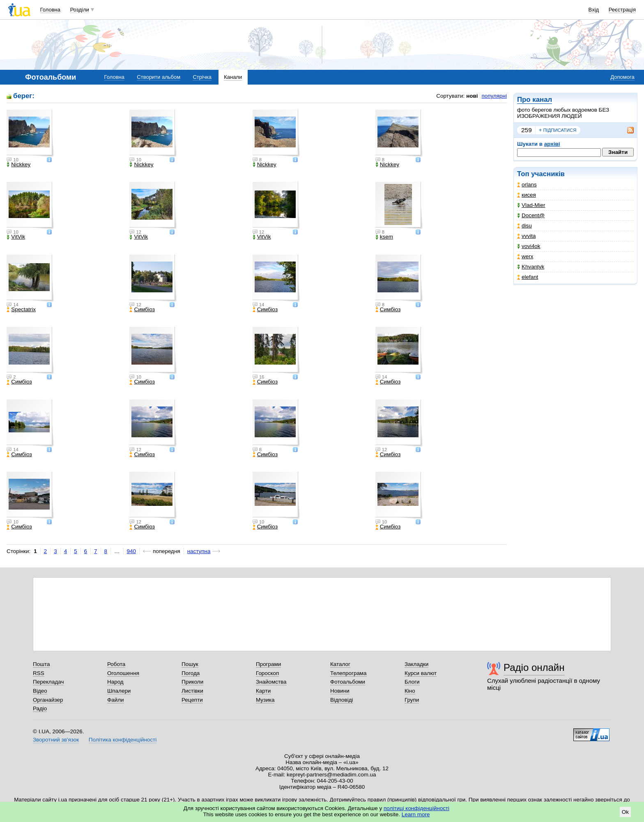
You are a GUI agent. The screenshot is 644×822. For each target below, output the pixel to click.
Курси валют (421, 673)
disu (524, 226)
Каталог (340, 664)
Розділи (80, 10)
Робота (116, 664)
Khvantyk (531, 267)
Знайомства (271, 682)
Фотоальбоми (348, 682)
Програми (268, 664)
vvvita (526, 236)
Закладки (416, 664)
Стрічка (202, 77)
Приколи (192, 682)
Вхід (594, 10)
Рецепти (192, 700)
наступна (199, 551)
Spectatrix (21, 310)
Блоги (412, 682)
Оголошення (123, 673)
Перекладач (48, 682)
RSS (39, 673)
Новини (340, 691)
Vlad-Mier (531, 205)
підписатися (558, 130)
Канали (233, 77)
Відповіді (342, 700)
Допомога (622, 77)
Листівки (192, 691)
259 (527, 130)
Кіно (410, 691)
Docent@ (531, 215)
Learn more (416, 814)
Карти (263, 691)
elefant (528, 277)
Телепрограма (348, 673)
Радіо (40, 708)
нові (472, 96)
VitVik (16, 237)
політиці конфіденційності (416, 808)
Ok (625, 812)
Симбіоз (142, 310)
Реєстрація (622, 10)
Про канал (535, 100)
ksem (384, 237)
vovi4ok (529, 246)
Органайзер (48, 700)
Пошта (41, 664)
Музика (265, 700)
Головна (50, 10)
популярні (494, 96)
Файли (116, 700)
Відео (40, 691)
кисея (527, 195)
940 (131, 551)
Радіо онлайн (534, 667)
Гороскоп (267, 673)
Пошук (190, 664)
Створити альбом (159, 77)
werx (525, 256)
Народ (115, 682)
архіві (552, 144)
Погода (191, 673)
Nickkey (18, 165)
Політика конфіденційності (123, 740)
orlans (527, 185)
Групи (412, 700)
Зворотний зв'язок (56, 740)
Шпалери (119, 691)
